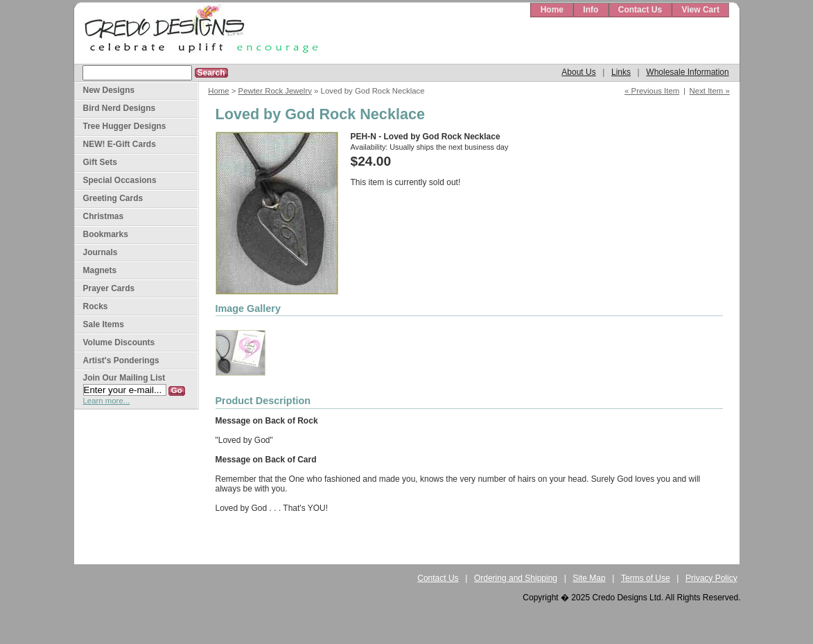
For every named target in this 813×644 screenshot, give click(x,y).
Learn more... (107, 401)
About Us (578, 72)
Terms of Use (646, 578)
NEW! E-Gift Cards (120, 144)
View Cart (700, 10)
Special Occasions (120, 180)
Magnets (100, 270)
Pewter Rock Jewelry (275, 91)
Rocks (96, 306)
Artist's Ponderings (121, 360)
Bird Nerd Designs (120, 108)
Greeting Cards (113, 198)
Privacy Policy (711, 578)
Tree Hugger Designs (125, 126)
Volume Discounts (119, 342)
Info (591, 10)
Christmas (104, 216)
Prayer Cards (109, 288)
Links (621, 72)
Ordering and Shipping (516, 578)
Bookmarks (106, 234)
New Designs (109, 90)
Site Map (589, 578)
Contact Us (640, 10)
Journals (100, 252)
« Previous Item (652, 91)
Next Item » (710, 91)
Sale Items (104, 324)
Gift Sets (100, 162)
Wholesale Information (687, 72)
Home (552, 10)
